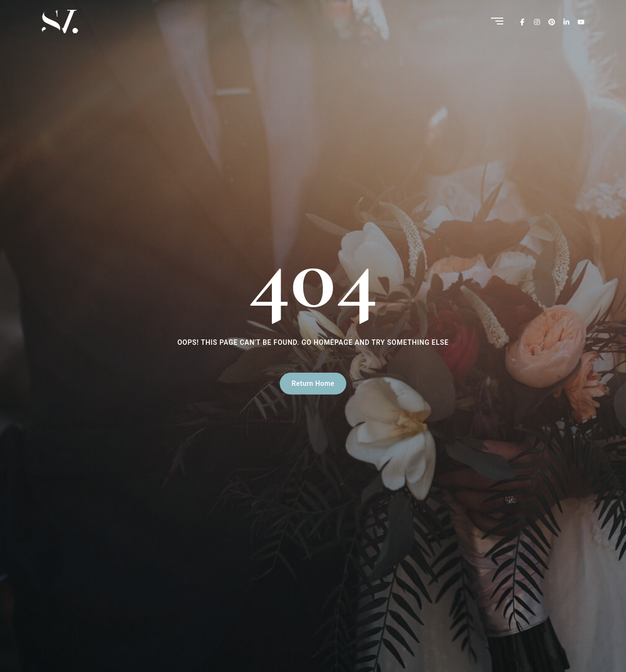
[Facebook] (522, 22)
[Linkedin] (566, 22)
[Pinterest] (552, 22)
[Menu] (497, 22)
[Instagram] (537, 22)
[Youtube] (581, 22)
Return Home (313, 383)
